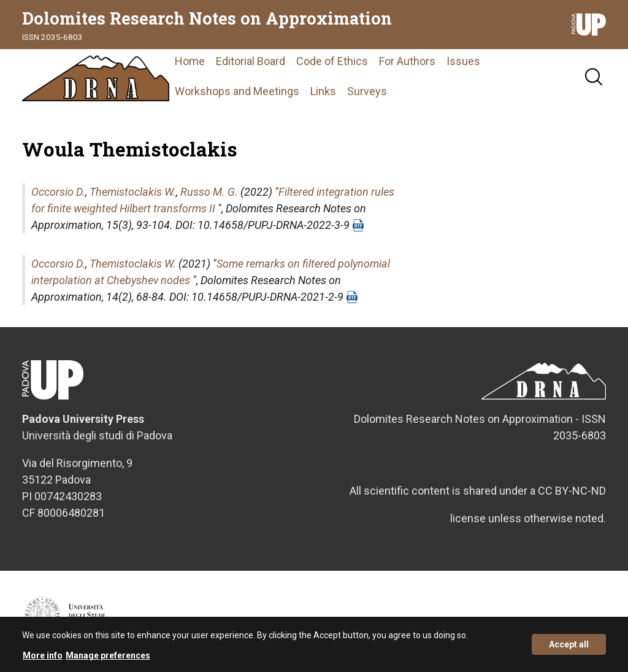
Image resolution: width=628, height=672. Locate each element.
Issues (463, 61)
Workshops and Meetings (237, 91)
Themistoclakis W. (133, 192)
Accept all (569, 648)
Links (323, 91)
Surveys (367, 91)
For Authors (407, 61)
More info (43, 658)
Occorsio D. (58, 192)
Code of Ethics (332, 61)
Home (190, 61)
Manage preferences (108, 658)
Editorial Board (251, 61)
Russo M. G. (209, 192)
